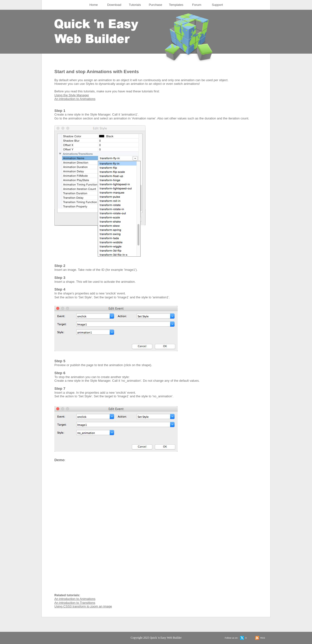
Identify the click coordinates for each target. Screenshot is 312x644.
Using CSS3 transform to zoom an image (83, 606)
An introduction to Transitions (75, 603)
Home (94, 5)
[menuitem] (94, 5)
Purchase (155, 5)
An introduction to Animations (75, 99)
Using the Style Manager (72, 95)
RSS (263, 638)
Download (114, 5)
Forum (197, 5)
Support (217, 5)
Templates (176, 5)
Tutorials (135, 5)
